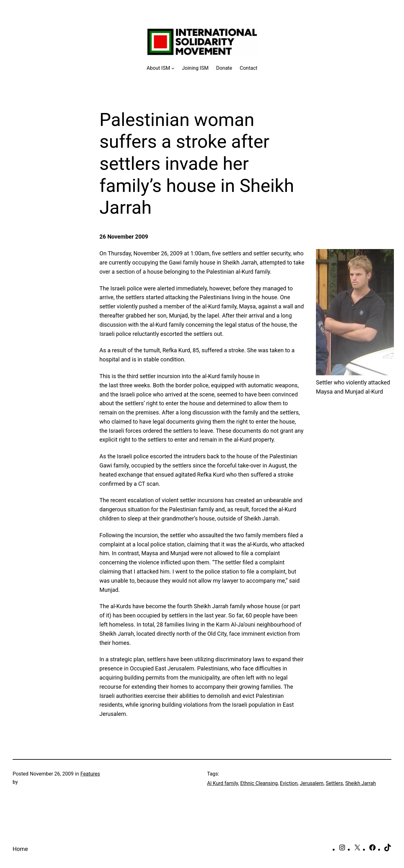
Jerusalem (312, 783)
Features (90, 774)
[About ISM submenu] (161, 68)
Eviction (289, 783)
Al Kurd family (223, 783)
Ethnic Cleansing (259, 783)
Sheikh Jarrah (361, 783)
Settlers (334, 783)
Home (20, 849)
